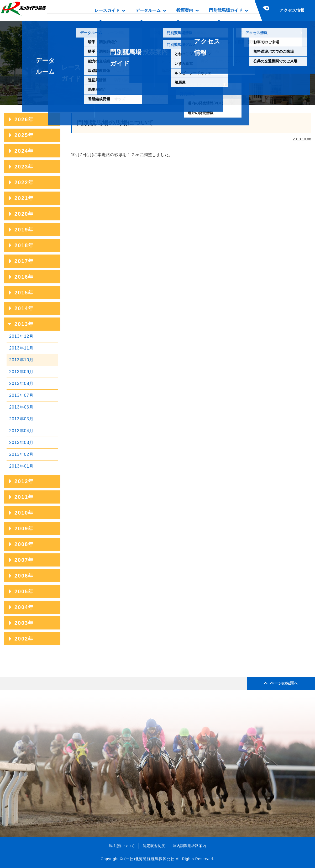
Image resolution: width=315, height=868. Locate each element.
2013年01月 (21, 466)
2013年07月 (21, 395)
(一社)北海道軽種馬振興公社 (149, 859)
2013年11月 (21, 348)
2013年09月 (21, 372)
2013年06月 (21, 407)
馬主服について (122, 846)
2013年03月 (21, 443)
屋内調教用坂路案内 (190, 846)
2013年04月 (21, 431)
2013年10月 (21, 360)
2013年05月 (21, 419)
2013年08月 (21, 383)
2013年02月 (21, 454)
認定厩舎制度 (154, 846)
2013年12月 (21, 336)
